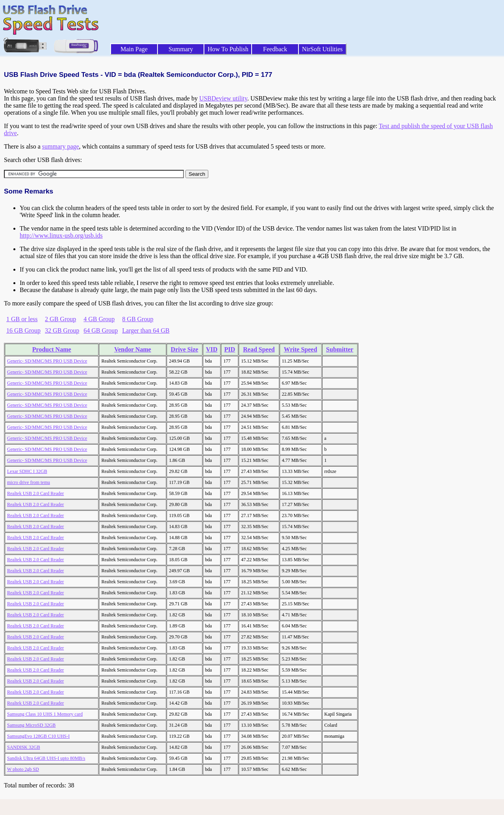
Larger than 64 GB (146, 330)
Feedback (275, 49)
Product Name (52, 349)
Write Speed (301, 349)
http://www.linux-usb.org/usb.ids (61, 235)
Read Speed (259, 349)
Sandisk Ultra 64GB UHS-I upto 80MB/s (46, 758)
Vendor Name (133, 349)
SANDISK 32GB (24, 747)
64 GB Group (101, 330)
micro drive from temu (29, 482)
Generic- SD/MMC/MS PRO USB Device (47, 361)
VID (212, 349)
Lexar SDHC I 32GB (27, 471)
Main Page (134, 49)
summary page (61, 146)
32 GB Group (62, 330)
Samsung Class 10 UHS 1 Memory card (45, 714)
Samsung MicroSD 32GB (31, 725)
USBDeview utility (223, 98)
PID (230, 349)
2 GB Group (60, 319)
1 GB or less (22, 319)
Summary (181, 49)
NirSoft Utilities (322, 49)
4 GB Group (99, 319)
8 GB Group (138, 319)
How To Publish (228, 49)
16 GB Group (23, 330)
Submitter (340, 349)
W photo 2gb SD (23, 769)
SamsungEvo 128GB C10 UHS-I (38, 736)
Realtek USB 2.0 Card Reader (35, 493)
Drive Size (185, 349)
